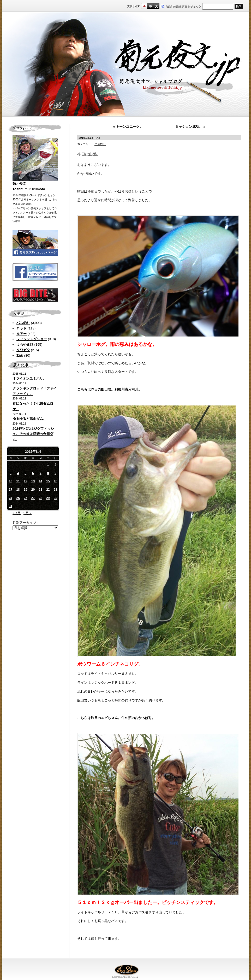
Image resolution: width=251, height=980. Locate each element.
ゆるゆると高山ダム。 (29, 419)
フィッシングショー (32, 339)
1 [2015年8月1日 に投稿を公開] (48, 465)
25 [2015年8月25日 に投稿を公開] (18, 498)
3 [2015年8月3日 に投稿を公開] (11, 473)
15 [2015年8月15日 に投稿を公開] (48, 481)
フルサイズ (156, 6)
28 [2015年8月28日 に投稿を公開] (40, 498)
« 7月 (17, 513)
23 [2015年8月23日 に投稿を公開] (55, 490)
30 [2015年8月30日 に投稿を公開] (55, 498)
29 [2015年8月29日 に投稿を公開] (48, 498)
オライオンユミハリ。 (29, 378)
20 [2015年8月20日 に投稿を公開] (33, 490)
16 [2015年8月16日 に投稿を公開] (55, 481)
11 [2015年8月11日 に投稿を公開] (18, 481)
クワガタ (23, 350)
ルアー (22, 334)
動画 (20, 355)
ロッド (22, 328)
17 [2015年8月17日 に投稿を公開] (11, 490)
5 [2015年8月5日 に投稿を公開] (25, 473)
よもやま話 (25, 344)
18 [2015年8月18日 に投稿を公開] (18, 490)
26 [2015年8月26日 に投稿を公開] (25, 498)
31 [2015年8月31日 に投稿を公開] (11, 506)
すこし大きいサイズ (150, 6)
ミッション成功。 (189, 127)
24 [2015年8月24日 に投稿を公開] (11, 498)
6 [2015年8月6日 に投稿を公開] (33, 473)
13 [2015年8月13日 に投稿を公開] (33, 481)
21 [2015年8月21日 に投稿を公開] (40, 490)
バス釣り (23, 323)
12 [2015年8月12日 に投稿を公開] (25, 481)
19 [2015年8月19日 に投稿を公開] (25, 490)
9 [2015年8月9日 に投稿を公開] (55, 473)
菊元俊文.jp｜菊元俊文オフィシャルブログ (125, 65)
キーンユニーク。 (129, 127)
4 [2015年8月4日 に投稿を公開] (18, 473)
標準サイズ (144, 6)
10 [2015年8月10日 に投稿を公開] (11, 481)
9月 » (28, 513)
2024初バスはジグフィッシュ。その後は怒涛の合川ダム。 (33, 434)
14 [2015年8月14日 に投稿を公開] (40, 481)
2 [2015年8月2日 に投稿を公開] (55, 465)
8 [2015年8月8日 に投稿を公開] (48, 473)
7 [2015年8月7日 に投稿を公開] (41, 473)
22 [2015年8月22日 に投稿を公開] (48, 490)
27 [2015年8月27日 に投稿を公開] (33, 498)
